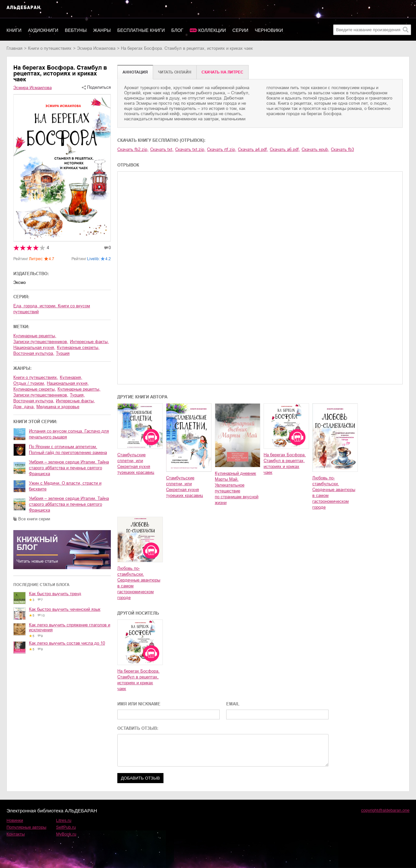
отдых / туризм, (29, 383)
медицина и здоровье (58, 407)
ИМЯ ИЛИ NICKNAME (139, 704)
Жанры (102, 30)
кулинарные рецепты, (35, 336)
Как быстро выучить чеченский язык (65, 609)
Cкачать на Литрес (222, 72)
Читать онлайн (175, 72)
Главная (14, 48)
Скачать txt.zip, (190, 149)
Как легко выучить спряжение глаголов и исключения (70, 627)
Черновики (269, 30)
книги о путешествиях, (36, 377)
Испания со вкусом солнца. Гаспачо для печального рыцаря (69, 434)
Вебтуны (76, 30)
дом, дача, (24, 407)
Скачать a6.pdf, (285, 149)
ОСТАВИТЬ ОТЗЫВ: (138, 728)
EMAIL (233, 704)
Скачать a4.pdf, (253, 149)
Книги (14, 30)
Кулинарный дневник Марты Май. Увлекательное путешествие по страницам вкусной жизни (237, 488)
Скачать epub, (315, 149)
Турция (63, 353)
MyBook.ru (66, 834)
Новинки (15, 820)
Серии (240, 30)
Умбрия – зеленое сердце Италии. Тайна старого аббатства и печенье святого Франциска (69, 468)
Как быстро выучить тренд (55, 594)
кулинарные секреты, (78, 347)
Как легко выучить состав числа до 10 (67, 643)
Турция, (77, 395)
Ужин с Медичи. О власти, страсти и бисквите (65, 486)
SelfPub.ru (66, 827)
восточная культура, (34, 353)
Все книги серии (34, 519)
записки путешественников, (41, 342)
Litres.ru (64, 820)
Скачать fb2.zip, (133, 149)
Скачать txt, (162, 149)
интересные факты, (89, 342)
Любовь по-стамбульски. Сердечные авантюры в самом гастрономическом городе (334, 493)
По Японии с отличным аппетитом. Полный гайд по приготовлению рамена (68, 450)
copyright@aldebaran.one (385, 810)
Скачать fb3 (342, 149)
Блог (177, 30)
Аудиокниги (43, 30)
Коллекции (212, 30)
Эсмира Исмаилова (96, 48)
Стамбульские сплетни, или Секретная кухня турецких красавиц (136, 464)
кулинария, (71, 377)
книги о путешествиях (50, 48)
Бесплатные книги (141, 30)
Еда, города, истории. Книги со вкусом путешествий (52, 309)
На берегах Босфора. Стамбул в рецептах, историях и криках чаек (285, 464)
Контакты (16, 834)
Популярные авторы (26, 827)
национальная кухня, (34, 347)
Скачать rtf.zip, (222, 149)
